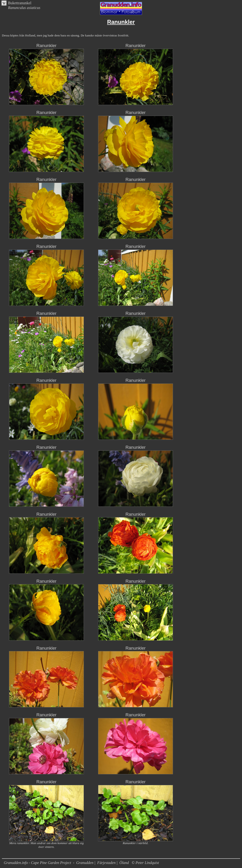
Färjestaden (106, 863)
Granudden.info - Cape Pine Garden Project (38, 863)
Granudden (85, 863)
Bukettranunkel (20, 3)
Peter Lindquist (147, 863)
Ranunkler (46, 46)
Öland (124, 863)
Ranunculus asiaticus (24, 8)
